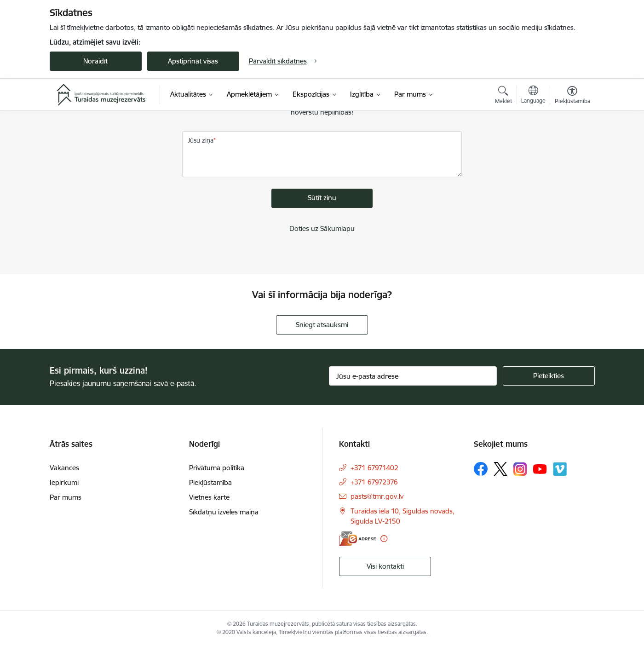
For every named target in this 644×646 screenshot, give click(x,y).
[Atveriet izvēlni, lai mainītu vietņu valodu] (533, 96)
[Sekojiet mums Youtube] (540, 468)
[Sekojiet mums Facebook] (481, 469)
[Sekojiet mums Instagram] (520, 469)
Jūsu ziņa (201, 140)
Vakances (64, 468)
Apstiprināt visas (193, 61)
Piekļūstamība (210, 482)
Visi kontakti (385, 566)
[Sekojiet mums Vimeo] (560, 469)
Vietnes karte (209, 497)
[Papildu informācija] (384, 539)
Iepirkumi (64, 482)
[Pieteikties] (549, 376)
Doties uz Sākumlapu (322, 228)
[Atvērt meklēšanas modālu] (503, 96)
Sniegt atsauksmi (322, 325)
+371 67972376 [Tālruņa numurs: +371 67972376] (374, 482)
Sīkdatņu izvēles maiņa (224, 512)
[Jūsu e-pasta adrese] (413, 376)
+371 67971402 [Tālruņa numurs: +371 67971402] (374, 468)
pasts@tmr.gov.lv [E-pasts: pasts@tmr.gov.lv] (377, 496)
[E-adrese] (357, 539)
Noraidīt (95, 61)
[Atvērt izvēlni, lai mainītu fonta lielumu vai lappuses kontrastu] (572, 96)
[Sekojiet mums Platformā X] (500, 469)
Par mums (66, 497)
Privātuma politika (217, 468)
